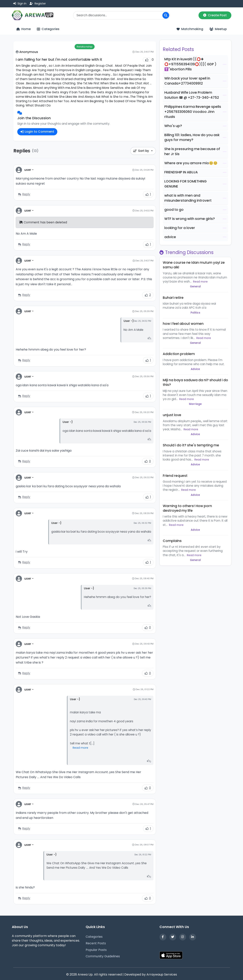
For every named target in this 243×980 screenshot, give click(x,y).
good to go (174, 210)
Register (38, 3)
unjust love (172, 415)
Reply (24, 194)
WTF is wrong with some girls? (190, 219)
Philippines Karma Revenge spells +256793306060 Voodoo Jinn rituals (193, 112)
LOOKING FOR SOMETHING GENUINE (186, 184)
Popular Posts (96, 950)
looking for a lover (180, 228)
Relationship (85, 47)
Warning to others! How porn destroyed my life (187, 508)
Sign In (20, 3)
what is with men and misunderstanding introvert (188, 198)
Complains (172, 541)
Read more (80, 748)
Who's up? (173, 126)
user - (29, 170)
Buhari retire (173, 298)
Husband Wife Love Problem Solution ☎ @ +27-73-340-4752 (192, 95)
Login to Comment (37, 132)
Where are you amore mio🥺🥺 (191, 163)
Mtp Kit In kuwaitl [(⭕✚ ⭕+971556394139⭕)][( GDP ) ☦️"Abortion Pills (190, 64)
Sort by (141, 151)
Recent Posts (96, 943)
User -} (129, 321)
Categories (94, 937)
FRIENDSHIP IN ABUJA (181, 172)
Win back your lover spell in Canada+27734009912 (187, 81)
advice (170, 237)
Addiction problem (179, 354)
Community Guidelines (103, 956)
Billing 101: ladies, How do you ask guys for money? (192, 137)
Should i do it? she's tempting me (191, 445)
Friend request (175, 476)
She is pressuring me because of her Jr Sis (192, 151)
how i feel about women (183, 324)
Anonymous (29, 52)
